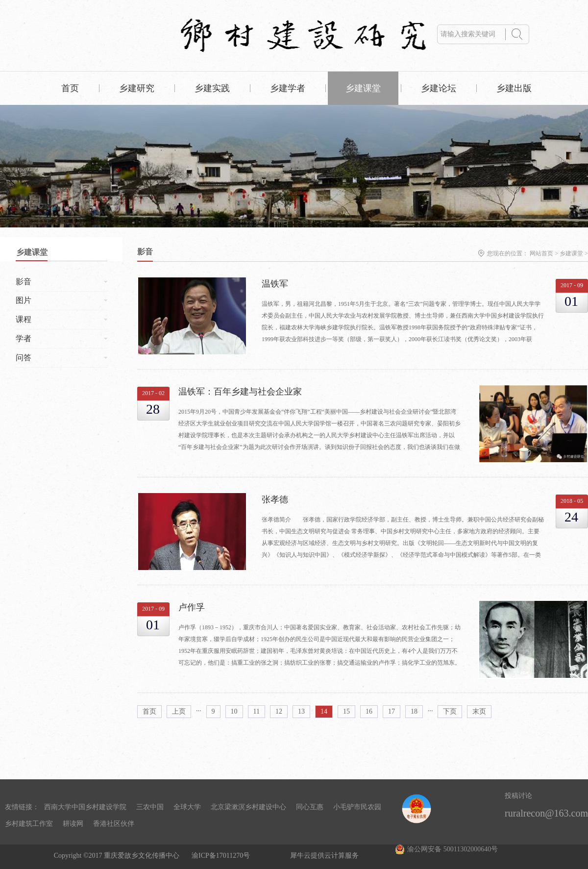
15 (346, 711)
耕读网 (73, 824)
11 (257, 711)
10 (234, 711)
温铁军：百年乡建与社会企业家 (240, 392)
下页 (450, 711)
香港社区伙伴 (114, 824)
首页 (70, 88)
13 (301, 711)
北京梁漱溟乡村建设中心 (248, 807)
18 (414, 711)
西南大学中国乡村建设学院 (85, 807)
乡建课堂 (571, 253)
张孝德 (275, 499)
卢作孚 (192, 607)
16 (369, 711)
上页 (179, 711)
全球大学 (187, 807)
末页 (479, 711)
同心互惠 (310, 807)
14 (324, 711)
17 (392, 711)
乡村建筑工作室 (29, 824)
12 (279, 711)
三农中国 (150, 807)
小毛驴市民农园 (357, 807)
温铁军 (275, 284)
